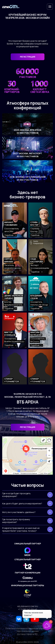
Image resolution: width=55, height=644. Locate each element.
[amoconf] (11, 7)
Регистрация (28, 427)
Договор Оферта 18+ (27, 634)
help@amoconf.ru (28, 606)
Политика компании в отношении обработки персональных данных (28, 630)
